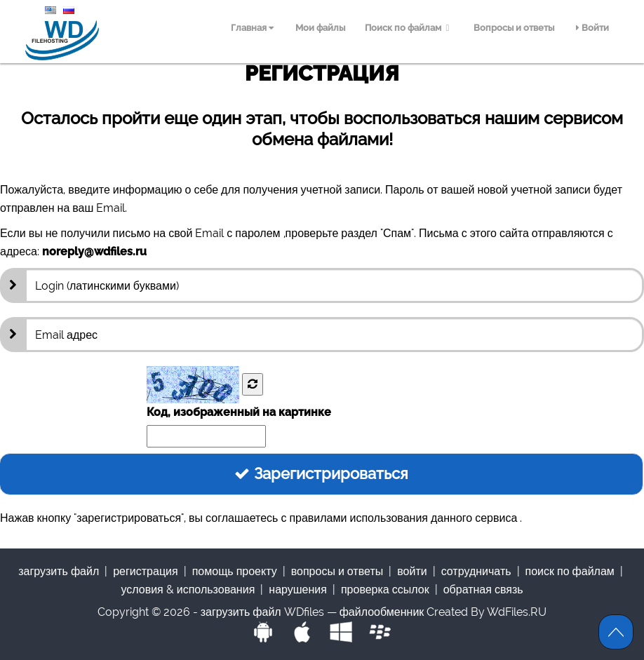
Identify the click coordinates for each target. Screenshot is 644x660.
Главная (252, 28)
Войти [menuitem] (592, 28)
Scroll (616, 632)
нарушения (298, 590)
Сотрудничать (476, 571)
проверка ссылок (385, 590)
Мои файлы (320, 28)
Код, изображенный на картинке (239, 412)
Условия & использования (188, 590)
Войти (412, 571)
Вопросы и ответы (514, 28)
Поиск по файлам (409, 28)
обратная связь (483, 590)
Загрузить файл (59, 571)
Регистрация (145, 571)
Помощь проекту (235, 571)
